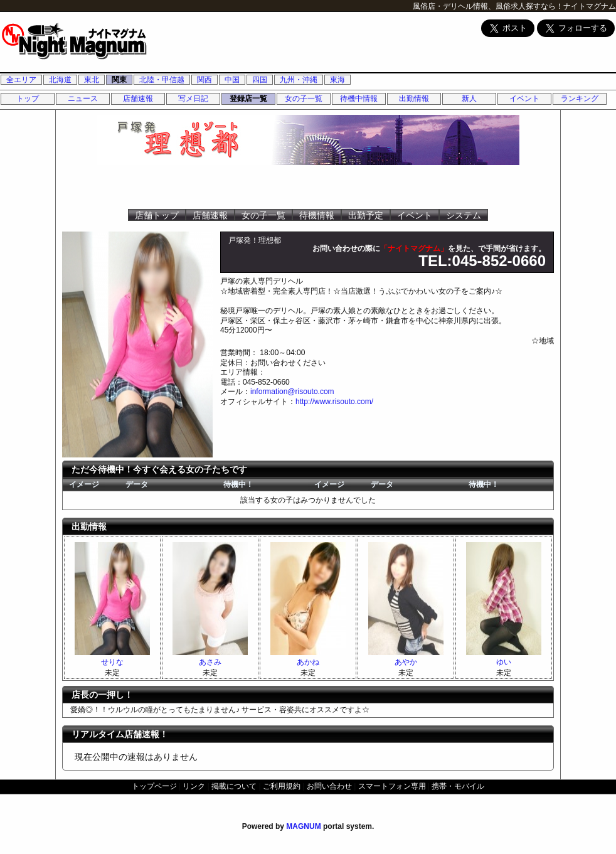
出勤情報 (414, 99)
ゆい (504, 662)
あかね (308, 662)
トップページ (154, 786)
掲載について (234, 786)
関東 (119, 80)
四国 (260, 80)
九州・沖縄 (299, 80)
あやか (406, 662)
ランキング (580, 99)
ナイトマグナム (590, 6)
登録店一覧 (248, 99)
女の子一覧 (304, 99)
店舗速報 (138, 99)
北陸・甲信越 (162, 80)
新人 (469, 99)
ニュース (83, 99)
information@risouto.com (292, 392)
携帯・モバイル (458, 786)
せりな (112, 662)
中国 (232, 80)
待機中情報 (359, 99)
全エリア (21, 80)
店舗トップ (157, 215)
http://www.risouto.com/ (334, 402)
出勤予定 (366, 215)
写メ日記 (193, 99)
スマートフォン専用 (392, 786)
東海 (337, 80)
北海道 (60, 80)
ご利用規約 (282, 786)
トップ (28, 99)
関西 (204, 80)
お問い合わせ (329, 786)
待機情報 (317, 215)
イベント (524, 99)
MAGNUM (303, 826)
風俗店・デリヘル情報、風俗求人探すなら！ (488, 6)
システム (464, 215)
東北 (92, 80)
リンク (194, 786)
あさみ (210, 662)
